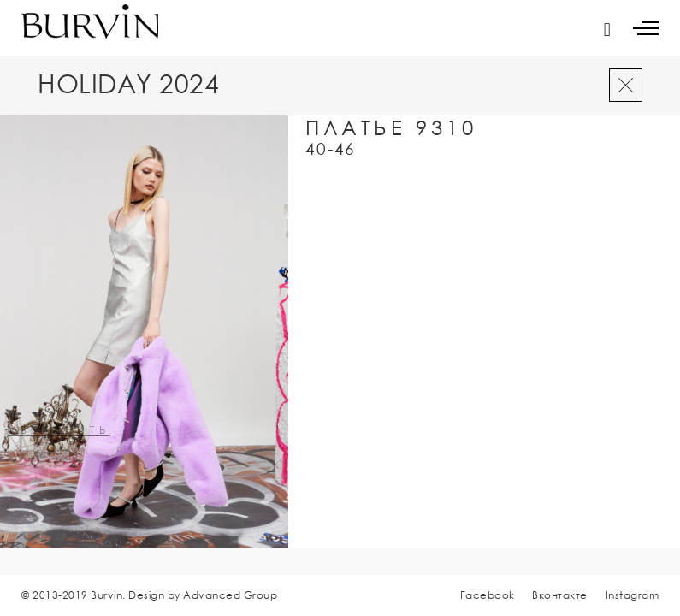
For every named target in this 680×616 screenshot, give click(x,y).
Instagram (633, 595)
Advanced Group (230, 595)
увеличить (59, 431)
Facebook (488, 595)
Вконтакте (560, 595)
